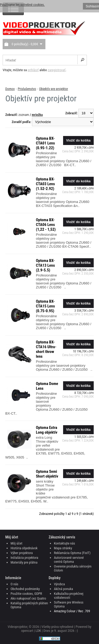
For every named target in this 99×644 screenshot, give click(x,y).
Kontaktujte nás (64, 543)
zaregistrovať (57, 70)
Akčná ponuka (63, 589)
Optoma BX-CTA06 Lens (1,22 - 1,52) (46, 225)
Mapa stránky (63, 548)
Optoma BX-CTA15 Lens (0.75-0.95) (45, 306)
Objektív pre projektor (54, 89)
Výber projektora (22, 553)
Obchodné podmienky (25, 589)
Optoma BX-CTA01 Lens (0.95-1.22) (45, 143)
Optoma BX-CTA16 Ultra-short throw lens (46, 349)
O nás (14, 584)
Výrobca (59, 584)
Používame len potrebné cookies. (22, 5)
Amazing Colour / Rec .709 (72, 611)
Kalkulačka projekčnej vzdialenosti (69, 596)
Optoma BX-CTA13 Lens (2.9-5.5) (45, 265)
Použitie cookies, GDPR (26, 594)
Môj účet (16, 543)
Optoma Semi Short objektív (47, 474)
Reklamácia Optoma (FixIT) (72, 553)
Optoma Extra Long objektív (47, 430)
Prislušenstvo (27, 89)
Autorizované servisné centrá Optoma (69, 560)
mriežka (37, 115)
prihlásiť (33, 70)
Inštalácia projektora (24, 558)
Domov (10, 89)
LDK (38, 631)
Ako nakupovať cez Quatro (28, 598)
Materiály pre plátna (24, 562)
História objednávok (24, 548)
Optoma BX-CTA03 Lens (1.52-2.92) (45, 184)
